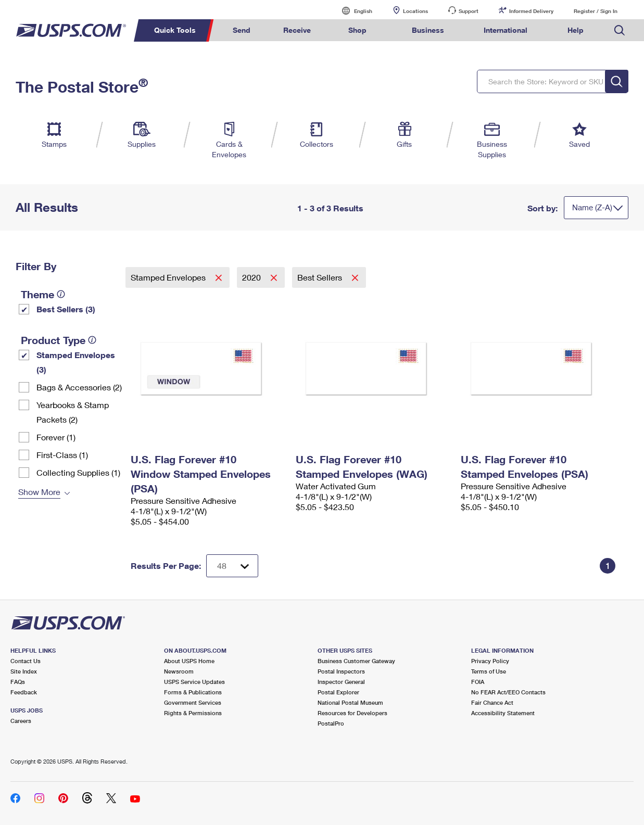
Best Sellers (321, 277)
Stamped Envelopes (169, 277)
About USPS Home (189, 661)
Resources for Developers (352, 713)
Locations (415, 11)
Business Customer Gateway (356, 661)
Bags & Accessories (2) (79, 387)
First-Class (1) (62, 455)
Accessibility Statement (503, 713)
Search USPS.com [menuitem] (620, 30)
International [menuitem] (506, 30)
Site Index (24, 671)
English (352, 11)
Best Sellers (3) (66, 309)
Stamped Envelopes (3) (76, 362)
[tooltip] (61, 294)
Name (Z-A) (592, 207)
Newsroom (179, 671)
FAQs (18, 682)
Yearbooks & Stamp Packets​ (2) (73, 412)
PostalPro (331, 723)
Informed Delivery (531, 11)
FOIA (478, 682)
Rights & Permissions (193, 713)
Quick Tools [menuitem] (175, 30)
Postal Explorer (338, 692)
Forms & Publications (193, 692)
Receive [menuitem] (297, 30)
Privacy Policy (490, 661)
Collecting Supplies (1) (78, 472)
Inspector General (341, 682)
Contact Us (26, 661)
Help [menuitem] (576, 30)
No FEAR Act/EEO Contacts (508, 692)
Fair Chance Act (492, 702)
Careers (21, 721)
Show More (39, 492)
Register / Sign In (596, 11)
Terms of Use (489, 671)
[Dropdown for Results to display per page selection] (232, 566)
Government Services (193, 702)
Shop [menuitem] (357, 30)
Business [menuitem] (428, 30)
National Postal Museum (350, 702)
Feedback (24, 692)
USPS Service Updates (194, 682)
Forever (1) (56, 437)
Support (469, 11)
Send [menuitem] (242, 30)
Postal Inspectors (341, 671)
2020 (252, 277)
